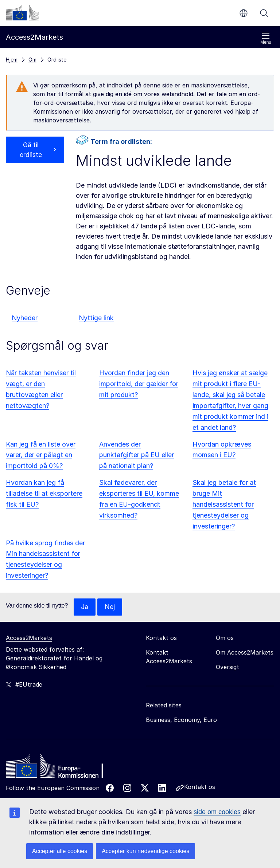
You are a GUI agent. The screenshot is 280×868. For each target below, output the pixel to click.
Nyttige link (96, 318)
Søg (264, 13)
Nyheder (25, 318)
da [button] (244, 13)
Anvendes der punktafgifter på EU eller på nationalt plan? (137, 455)
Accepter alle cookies (60, 851)
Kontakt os (200, 787)
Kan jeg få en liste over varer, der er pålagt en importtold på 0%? (41, 455)
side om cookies (217, 812)
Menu (266, 38)
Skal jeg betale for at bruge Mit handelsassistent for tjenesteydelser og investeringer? (224, 504)
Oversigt (227, 667)
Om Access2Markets (245, 653)
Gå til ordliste (31, 150)
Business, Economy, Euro (181, 720)
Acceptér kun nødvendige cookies (145, 851)
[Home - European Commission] (59, 768)
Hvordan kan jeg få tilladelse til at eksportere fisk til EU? (44, 493)
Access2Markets (29, 638)
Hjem (12, 60)
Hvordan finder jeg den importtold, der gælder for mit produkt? (139, 384)
